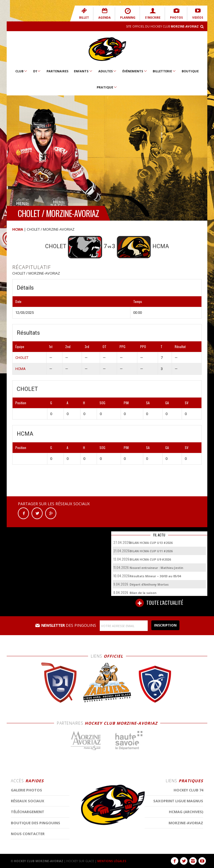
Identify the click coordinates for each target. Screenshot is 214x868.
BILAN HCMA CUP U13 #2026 (151, 543)
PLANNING (128, 13)
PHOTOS (176, 13)
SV (187, 403)
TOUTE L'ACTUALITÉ (159, 603)
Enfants (83, 71)
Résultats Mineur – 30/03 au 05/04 (155, 576)
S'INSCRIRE (153, 13)
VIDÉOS (198, 13)
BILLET (84, 13)
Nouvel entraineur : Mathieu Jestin (156, 568)
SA (148, 403)
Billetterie (164, 71)
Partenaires (58, 71)
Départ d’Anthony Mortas (149, 584)
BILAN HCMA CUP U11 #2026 (151, 551)
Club (21, 71)
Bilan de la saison (143, 593)
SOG (102, 403)
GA (167, 403)
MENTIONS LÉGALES (112, 861)
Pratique (107, 87)
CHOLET (22, 358)
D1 (37, 71)
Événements (135, 71)
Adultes (108, 71)
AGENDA (104, 13)
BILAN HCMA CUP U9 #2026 (150, 559)
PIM (126, 403)
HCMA (18, 229)
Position (21, 403)
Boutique (190, 71)
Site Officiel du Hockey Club (162, 26)
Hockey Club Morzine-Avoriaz (107, 49)
